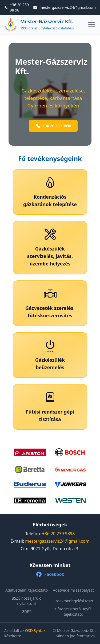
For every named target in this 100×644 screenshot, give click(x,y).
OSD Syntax (35, 630)
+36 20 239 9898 (53, 126)
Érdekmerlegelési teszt (73, 601)
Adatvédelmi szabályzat (73, 590)
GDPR (27, 612)
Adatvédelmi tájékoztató (27, 590)
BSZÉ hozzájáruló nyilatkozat (27, 601)
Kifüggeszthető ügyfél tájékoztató (73, 612)
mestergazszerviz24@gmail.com (57, 541)
